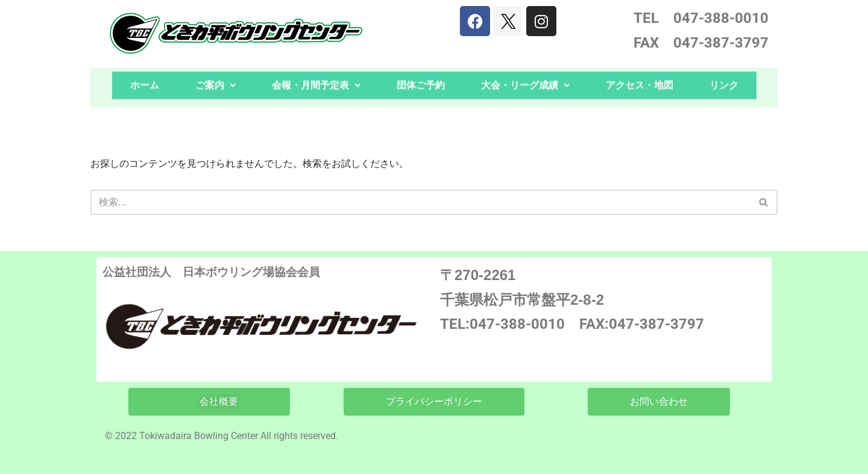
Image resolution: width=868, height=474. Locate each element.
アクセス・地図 (640, 77)
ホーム (145, 77)
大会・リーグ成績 (525, 77)
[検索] (420, 202)
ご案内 (215, 77)
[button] (215, 78)
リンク (724, 77)
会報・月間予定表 (316, 77)
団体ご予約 (421, 77)
